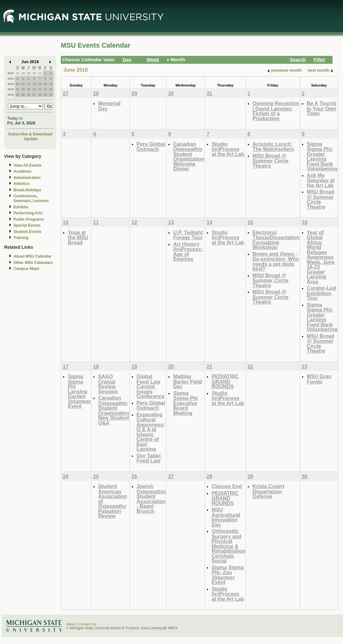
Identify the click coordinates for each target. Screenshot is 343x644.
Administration (27, 178)
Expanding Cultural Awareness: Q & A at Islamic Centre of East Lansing (151, 432)
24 (17, 95)
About (71, 624)
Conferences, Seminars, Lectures (31, 198)
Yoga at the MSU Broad (78, 237)
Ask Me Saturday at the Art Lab (321, 180)
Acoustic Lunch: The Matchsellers (273, 147)
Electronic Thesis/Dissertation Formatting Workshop (276, 240)
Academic (23, 171)
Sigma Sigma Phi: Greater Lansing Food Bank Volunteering (322, 156)
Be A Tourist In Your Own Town (322, 108)
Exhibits (21, 207)
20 (34, 89)
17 (17, 89)
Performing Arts (28, 213)
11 (23, 84)
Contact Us (87, 624)
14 (40, 84)
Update (31, 139)
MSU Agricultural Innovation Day (226, 517)
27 (17, 73)
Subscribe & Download (30, 134)
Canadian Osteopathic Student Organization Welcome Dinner (189, 156)
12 (29, 84)
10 (17, 84)
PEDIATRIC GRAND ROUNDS (225, 381)
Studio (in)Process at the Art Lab (228, 149)
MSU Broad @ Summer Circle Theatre (270, 161)
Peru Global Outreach (151, 147)
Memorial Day (109, 106)
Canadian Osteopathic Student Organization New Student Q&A (114, 410)
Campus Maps (26, 269)
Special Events (27, 225)
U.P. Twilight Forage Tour (188, 235)
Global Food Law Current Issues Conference (151, 386)
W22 (11, 73)
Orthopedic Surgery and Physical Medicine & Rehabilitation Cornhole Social (228, 546)
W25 (11, 89)
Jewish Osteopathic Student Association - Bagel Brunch (151, 499)
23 (51, 89)
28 (23, 73)
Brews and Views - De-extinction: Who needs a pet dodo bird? (276, 261)
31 (40, 73)
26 (29, 95)
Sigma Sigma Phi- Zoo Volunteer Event (227, 575)
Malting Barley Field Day (188, 381)
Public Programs (29, 219)
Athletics (22, 184)
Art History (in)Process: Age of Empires (188, 252)
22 (45, 89)
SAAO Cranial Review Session (108, 384)
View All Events (28, 165)
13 (34, 84)
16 (51, 84)
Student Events (27, 232)
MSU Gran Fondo (319, 379)
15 (45, 84)
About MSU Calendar (32, 256)
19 (29, 89)
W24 (11, 84)
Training (21, 238)
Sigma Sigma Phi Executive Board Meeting (185, 403)
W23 (11, 78)
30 (34, 73)
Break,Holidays (27, 190)
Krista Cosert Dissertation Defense (268, 491)
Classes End (227, 486)
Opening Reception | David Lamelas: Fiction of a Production (276, 111)
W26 (11, 95)
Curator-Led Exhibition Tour (321, 293)
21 (40, 89)
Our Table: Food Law (149, 458)
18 (23, 89)
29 (29, 73)
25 (23, 95)
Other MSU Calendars (33, 263)
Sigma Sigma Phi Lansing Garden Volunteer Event (79, 391)
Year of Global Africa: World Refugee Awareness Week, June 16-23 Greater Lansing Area (321, 257)
